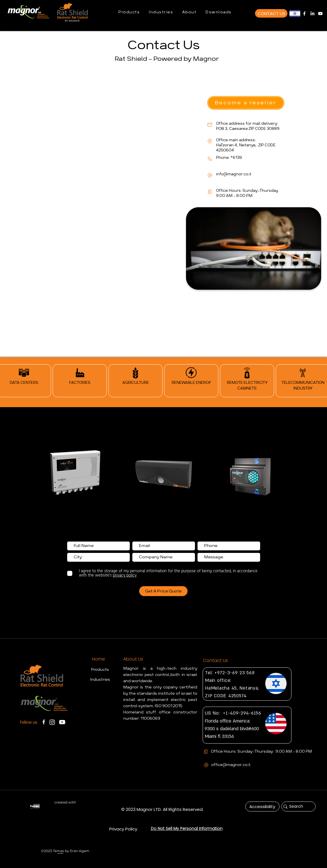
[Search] (296, 807)
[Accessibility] (262, 806)
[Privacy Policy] (123, 829)
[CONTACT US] (271, 13)
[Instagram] (52, 722)
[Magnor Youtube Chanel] (320, 13)
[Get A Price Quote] (163, 591)
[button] (129, 12)
